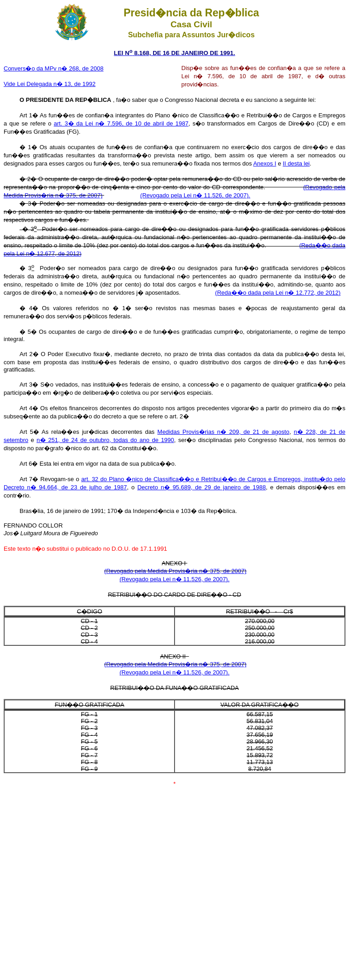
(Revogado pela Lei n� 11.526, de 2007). (195, 195)
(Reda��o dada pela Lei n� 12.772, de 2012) (278, 293)
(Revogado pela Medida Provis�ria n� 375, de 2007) (175, 571)
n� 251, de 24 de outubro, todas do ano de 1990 (105, 440)
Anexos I (265, 163)
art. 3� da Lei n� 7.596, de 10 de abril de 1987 (121, 123)
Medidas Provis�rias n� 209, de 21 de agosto (223, 432)
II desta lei (296, 163)
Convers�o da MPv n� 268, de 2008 (54, 68)
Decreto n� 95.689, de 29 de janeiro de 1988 (202, 487)
